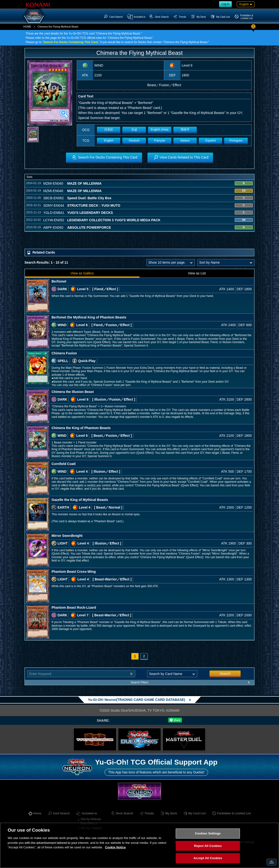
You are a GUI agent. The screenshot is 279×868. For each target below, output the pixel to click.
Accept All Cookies (208, 858)
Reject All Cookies (208, 846)
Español (211, 141)
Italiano (185, 141)
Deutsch (134, 141)
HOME (27, 27)
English (109, 141)
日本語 (109, 130)
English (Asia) (160, 130)
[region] (139, 845)
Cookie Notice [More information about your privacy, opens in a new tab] (115, 847)
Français (160, 141)
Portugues (236, 141)
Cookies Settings (208, 833)
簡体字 (185, 130)
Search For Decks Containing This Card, (71, 42)
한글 (134, 130)
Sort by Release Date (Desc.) (91, 821)
